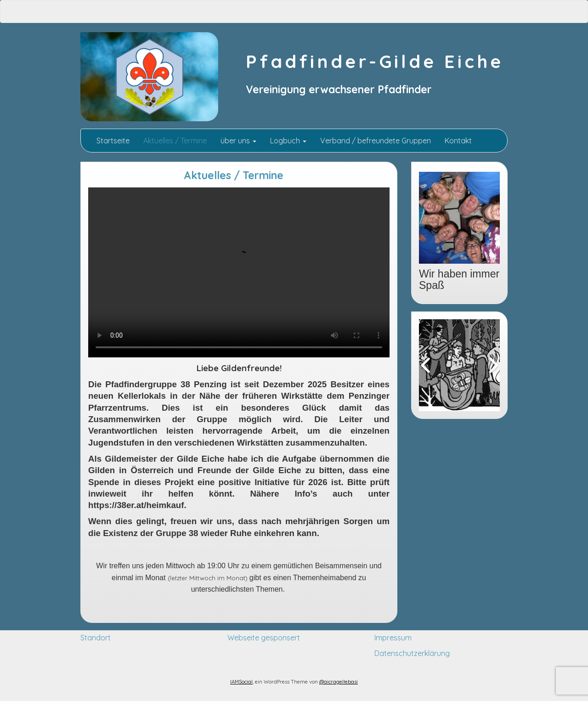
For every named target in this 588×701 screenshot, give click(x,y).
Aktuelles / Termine (175, 141)
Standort (96, 638)
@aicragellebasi (339, 682)
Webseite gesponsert (264, 638)
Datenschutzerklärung (412, 653)
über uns (238, 141)
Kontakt (458, 141)
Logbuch (288, 141)
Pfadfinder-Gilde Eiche (375, 61)
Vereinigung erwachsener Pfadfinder (339, 89)
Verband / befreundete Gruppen (376, 141)
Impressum (393, 638)
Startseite (112, 141)
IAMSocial (241, 682)
